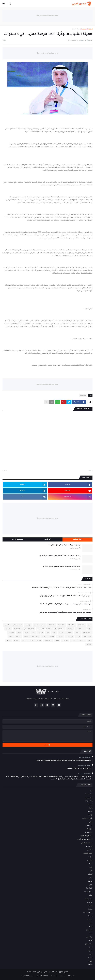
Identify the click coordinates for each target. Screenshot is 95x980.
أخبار (90, 625)
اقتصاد (36, 625)
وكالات (8, 641)
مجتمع (39, 641)
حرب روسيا (69, 637)
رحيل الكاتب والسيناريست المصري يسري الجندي (62, 567)
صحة (11, 637)
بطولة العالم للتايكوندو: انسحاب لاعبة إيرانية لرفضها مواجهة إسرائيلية (64, 761)
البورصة (79, 629)
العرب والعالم (87, 633)
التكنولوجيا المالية (59, 629)
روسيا (52, 637)
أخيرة (43, 625)
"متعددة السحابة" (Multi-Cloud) (79, 769)
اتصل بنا (54, 976)
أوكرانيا (41, 633)
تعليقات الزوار (18, 539)
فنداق (73, 641)
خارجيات (60, 637)
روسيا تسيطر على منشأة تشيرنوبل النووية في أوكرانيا (60, 556)
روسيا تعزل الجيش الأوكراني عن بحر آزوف (65, 545)
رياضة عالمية (35, 637)
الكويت (77, 633)
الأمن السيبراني (17, 625)
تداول (19, 633)
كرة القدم (65, 641)
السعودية (17, 629)
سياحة (26, 637)
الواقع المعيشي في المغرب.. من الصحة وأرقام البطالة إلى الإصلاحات (65, 604)
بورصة (26, 633)
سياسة (18, 637)
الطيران (8, 629)
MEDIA (89, 645)
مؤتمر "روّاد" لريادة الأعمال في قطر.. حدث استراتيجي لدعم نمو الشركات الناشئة (62, 588)
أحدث (89, 471)
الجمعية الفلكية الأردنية (44, 629)
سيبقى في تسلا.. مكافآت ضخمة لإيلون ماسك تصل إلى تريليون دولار (66, 596)
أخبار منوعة (61, 625)
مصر (24, 641)
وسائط (16, 641)
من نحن (63, 976)
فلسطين (82, 641)
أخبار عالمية (81, 625)
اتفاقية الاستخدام (43, 976)
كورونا (57, 641)
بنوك (34, 633)
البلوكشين (88, 629)
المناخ (54, 633)
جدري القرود (87, 637)
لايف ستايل (48, 641)
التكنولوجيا (70, 629)
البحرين (7, 625)
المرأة (61, 633)
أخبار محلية (76, 29)
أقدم (5, 471)
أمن (48, 633)
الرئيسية (71, 976)
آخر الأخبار (47, 539)
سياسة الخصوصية (28, 976)
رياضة (44, 637)
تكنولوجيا (11, 633)
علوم (90, 641)
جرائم (78, 637)
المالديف (69, 633)
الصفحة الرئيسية (87, 29)
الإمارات (28, 625)
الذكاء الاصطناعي (29, 629)
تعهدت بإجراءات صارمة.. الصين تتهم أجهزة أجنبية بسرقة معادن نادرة (65, 612)
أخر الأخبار (52, 625)
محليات (31, 641)
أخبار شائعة (78, 539)
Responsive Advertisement (47, 16)
